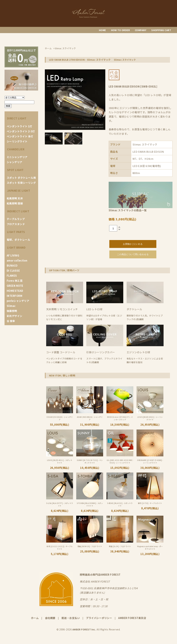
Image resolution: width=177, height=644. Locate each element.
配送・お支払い (71, 618)
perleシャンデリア (18, 301)
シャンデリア (15, 162)
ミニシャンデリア (17, 157)
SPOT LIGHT (15, 170)
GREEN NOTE (15, 286)
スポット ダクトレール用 (21, 178)
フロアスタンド (16, 224)
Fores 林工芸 (15, 281)
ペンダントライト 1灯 (19, 126)
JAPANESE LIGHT (19, 190)
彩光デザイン (15, 316)
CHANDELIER (16, 149)
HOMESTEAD (15, 291)
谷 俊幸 (11, 321)
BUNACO (12, 265)
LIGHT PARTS (16, 232)
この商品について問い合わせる (133, 254)
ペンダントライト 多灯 (20, 136)
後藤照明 (12, 311)
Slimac (11, 306)
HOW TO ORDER (120, 30)
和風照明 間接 (15, 203)
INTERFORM (15, 296)
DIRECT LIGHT (17, 118)
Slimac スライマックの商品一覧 (128, 210)
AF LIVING (13, 255)
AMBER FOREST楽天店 (132, 618)
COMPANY (141, 30)
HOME (102, 30)
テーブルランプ (16, 219)
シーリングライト (17, 141)
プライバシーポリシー (99, 618)
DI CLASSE (13, 271)
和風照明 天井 (15, 198)
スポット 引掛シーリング (21, 183)
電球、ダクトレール (18, 240)
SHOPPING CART (161, 30)
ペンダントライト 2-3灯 (21, 131)
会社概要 (50, 618)
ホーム (35, 618)
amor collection (17, 260)
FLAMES (12, 276)
